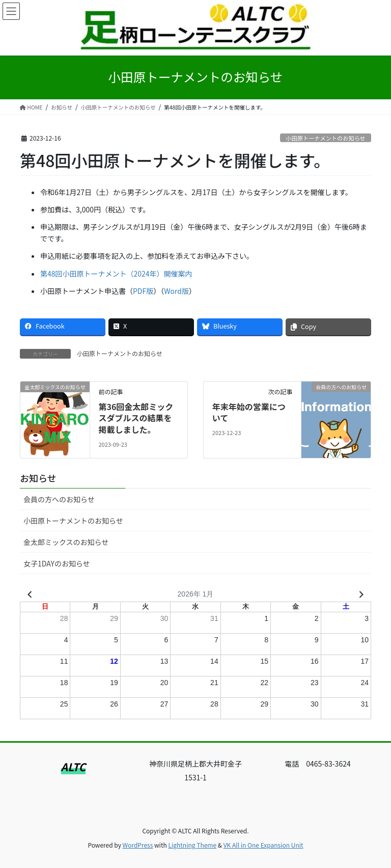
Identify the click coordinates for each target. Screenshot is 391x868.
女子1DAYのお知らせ (57, 563)
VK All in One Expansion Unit (263, 845)
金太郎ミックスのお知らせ (66, 542)
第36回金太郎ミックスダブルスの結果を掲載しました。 (136, 418)
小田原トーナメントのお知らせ (325, 138)
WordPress (138, 845)
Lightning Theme (192, 845)
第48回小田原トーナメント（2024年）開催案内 (116, 274)
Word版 (176, 291)
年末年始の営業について (249, 412)
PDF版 (143, 291)
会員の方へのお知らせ (59, 499)
